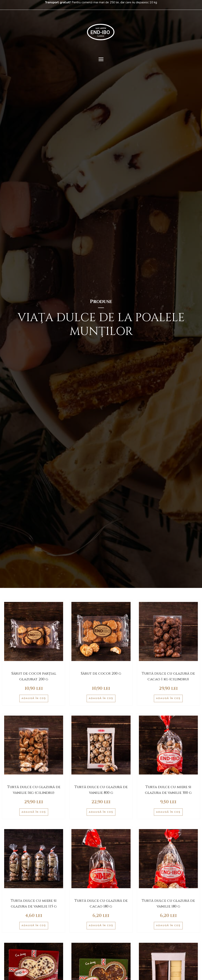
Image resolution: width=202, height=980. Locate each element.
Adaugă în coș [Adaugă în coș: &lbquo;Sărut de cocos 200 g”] (101, 698)
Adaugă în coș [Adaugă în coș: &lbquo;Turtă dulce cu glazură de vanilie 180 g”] (168, 925)
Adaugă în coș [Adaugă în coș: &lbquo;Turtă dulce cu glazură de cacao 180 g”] (101, 925)
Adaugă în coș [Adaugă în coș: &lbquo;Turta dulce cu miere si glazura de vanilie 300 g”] (168, 812)
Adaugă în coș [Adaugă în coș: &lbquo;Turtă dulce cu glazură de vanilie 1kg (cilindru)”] (34, 812)
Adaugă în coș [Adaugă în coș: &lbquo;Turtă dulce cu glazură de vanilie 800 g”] (101, 812)
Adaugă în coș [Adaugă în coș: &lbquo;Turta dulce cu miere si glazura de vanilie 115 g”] (34, 925)
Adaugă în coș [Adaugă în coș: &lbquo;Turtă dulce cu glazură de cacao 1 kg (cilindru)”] (168, 698)
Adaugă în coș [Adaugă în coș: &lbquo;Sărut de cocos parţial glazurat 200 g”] (34, 698)
